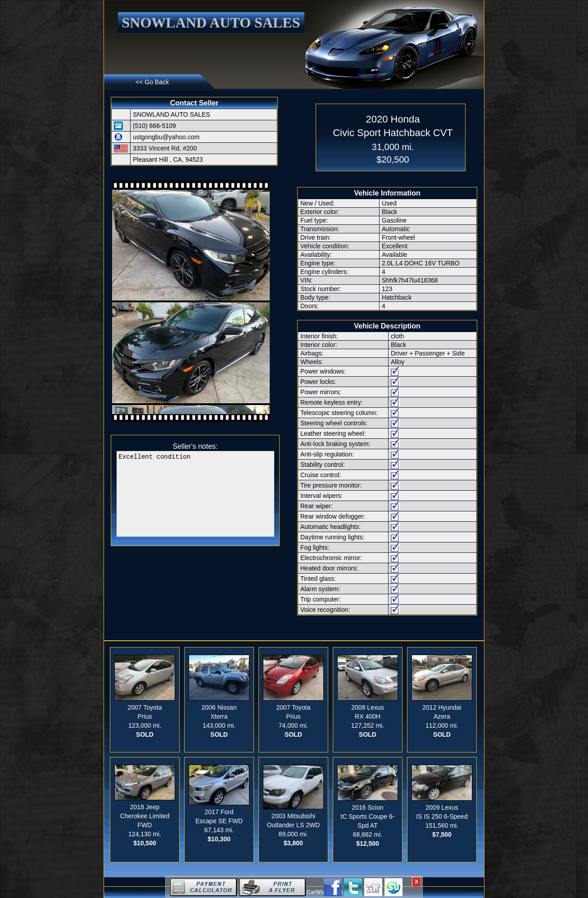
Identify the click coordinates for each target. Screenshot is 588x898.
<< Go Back (152, 82)
